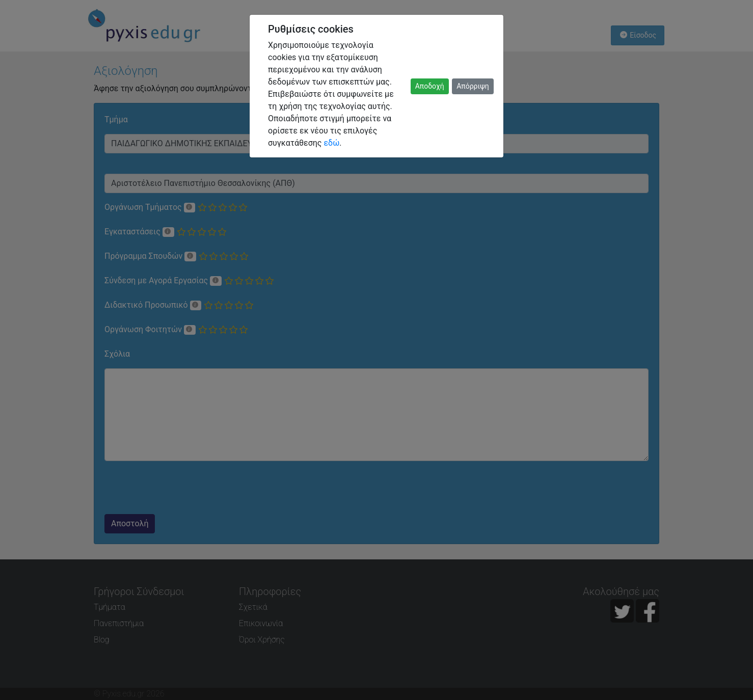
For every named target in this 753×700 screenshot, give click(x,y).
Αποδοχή (430, 86)
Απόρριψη (473, 86)
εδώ (331, 143)
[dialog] (376, 350)
